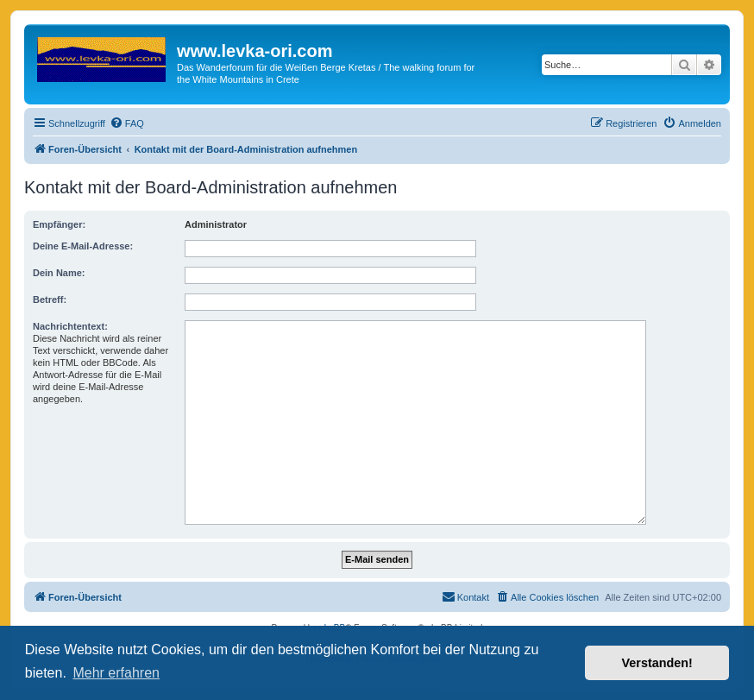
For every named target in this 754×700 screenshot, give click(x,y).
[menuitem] (127, 123)
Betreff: (50, 300)
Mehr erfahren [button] (116, 673)
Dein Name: (59, 273)
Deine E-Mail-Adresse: (83, 246)
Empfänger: (59, 224)
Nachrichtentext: (70, 326)
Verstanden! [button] (657, 663)
